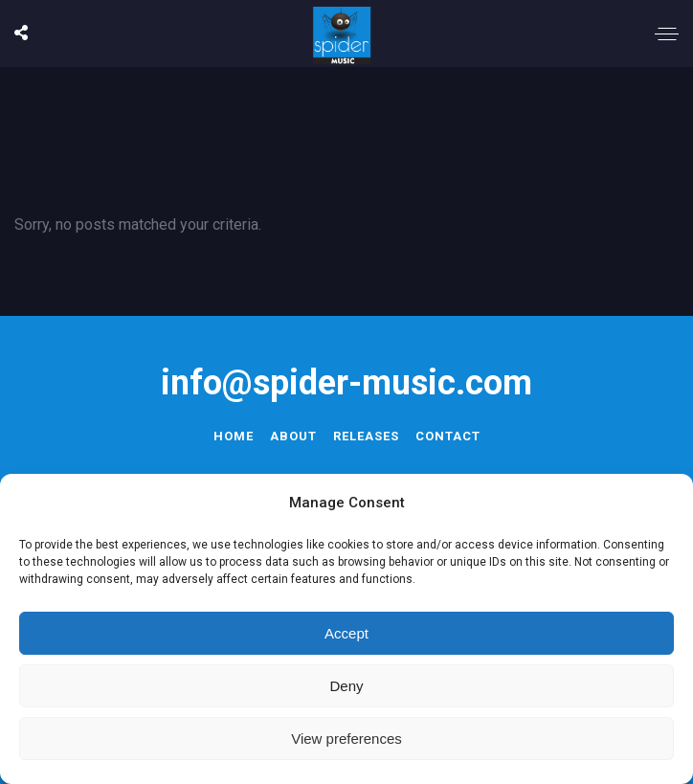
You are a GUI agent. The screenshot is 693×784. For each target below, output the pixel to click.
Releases (366, 436)
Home (234, 436)
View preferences (346, 739)
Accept (346, 633)
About (293, 436)
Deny (346, 686)
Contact (448, 436)
